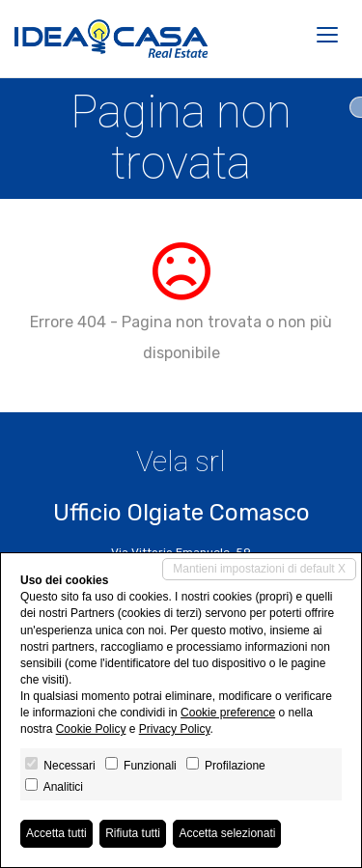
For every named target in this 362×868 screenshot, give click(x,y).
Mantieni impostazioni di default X (259, 569)
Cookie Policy (91, 729)
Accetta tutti (56, 833)
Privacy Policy (175, 729)
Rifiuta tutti (133, 833)
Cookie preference (228, 713)
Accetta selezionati (227, 833)
